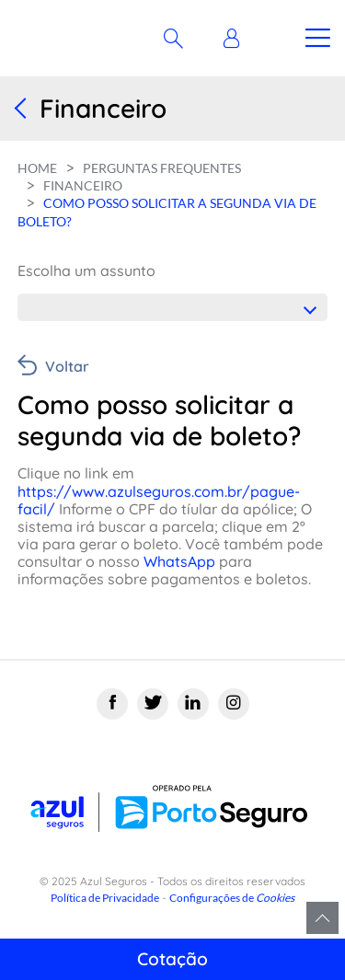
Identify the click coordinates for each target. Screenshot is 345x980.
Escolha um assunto (86, 271)
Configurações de (232, 898)
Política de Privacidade (105, 898)
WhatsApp (178, 561)
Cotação (172, 959)
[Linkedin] (193, 704)
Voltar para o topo (322, 918)
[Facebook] (112, 704)
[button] (236, 39)
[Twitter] (153, 704)
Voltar (67, 366)
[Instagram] (234, 704)
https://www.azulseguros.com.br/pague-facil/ (159, 500)
